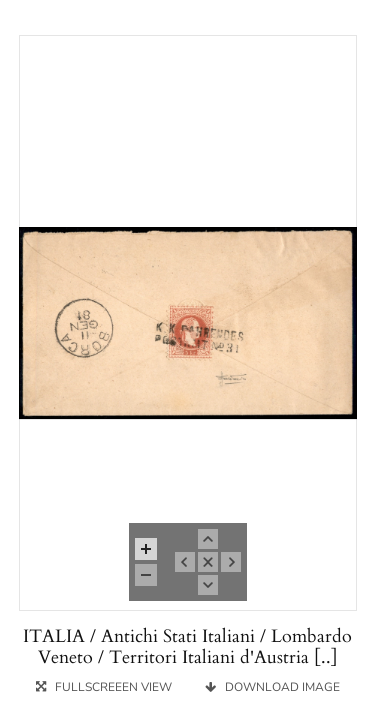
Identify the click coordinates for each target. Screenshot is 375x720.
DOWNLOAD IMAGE (272, 687)
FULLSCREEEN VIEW (105, 687)
